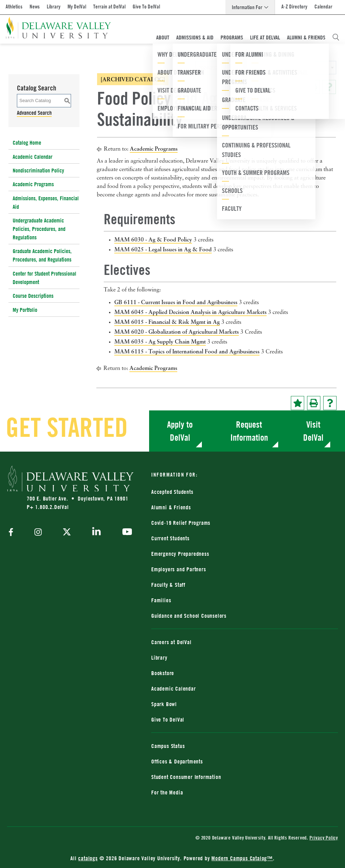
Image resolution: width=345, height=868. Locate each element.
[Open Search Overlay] (336, 37)
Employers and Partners (179, 569)
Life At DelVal (265, 37)
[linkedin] (97, 533)
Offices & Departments (177, 761)
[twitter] (67, 533)
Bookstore (163, 673)
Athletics (14, 7)
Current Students (170, 538)
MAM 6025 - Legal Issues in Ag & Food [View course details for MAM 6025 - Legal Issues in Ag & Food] (163, 249)
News (35, 7)
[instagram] (38, 533)
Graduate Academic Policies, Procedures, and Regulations (42, 255)
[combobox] (266, 68)
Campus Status (168, 746)
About (163, 37)
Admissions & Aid (195, 37)
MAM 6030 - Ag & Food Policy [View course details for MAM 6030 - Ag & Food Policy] (153, 239)
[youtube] (125, 533)
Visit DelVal (313, 431)
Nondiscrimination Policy (38, 170)
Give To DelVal (146, 7)
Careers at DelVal (171, 642)
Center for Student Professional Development (44, 278)
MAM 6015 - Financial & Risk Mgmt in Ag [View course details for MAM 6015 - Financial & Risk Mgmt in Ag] (167, 322)
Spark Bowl (164, 704)
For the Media (167, 792)
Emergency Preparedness (180, 554)
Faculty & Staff (168, 585)
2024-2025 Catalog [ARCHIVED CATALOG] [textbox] (243, 68)
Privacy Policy (324, 838)
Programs (232, 37)
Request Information (249, 431)
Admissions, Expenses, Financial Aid (46, 202)
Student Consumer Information (186, 777)
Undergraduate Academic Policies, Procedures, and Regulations (39, 229)
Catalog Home (27, 143)
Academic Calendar (33, 157)
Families (161, 600)
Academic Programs (33, 184)
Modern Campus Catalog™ (242, 858)
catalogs (88, 858)
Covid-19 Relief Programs (181, 523)
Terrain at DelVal (109, 7)
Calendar (323, 7)
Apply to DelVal (180, 431)
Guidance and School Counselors (189, 616)
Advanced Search (34, 113)
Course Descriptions (33, 296)
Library (54, 7)
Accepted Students (172, 492)
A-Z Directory (294, 7)
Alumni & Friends (306, 37)
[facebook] (13, 533)
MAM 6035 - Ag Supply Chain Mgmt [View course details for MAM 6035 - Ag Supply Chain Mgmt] (160, 341)
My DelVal (77, 7)
